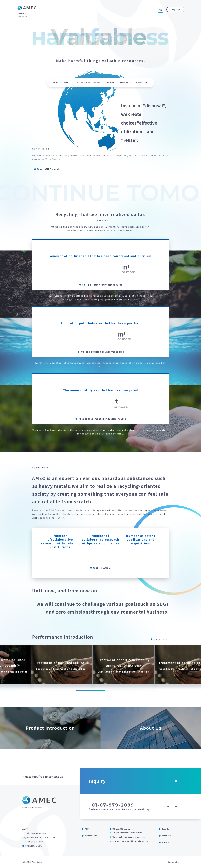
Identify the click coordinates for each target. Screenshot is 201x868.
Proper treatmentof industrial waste (130, 841)
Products (125, 82)
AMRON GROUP (33, 846)
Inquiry (175, 10)
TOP (87, 829)
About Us (142, 82)
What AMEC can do (88, 82)
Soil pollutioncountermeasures (127, 833)
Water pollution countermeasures (129, 837)
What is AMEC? (63, 82)
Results (110, 82)
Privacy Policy (173, 862)
